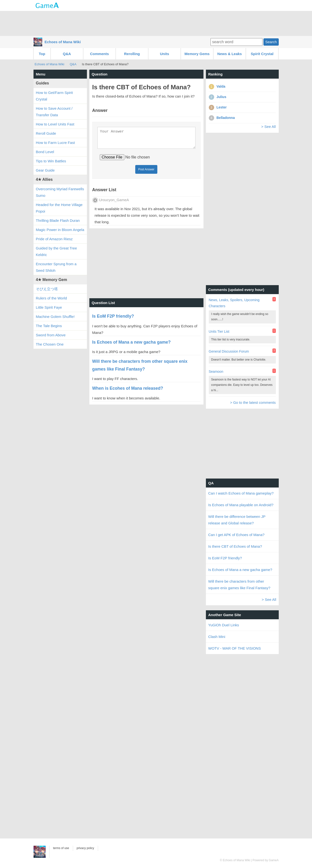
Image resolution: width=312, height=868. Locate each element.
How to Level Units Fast (55, 124)
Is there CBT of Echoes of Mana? (235, 546)
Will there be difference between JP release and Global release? (237, 520)
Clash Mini (217, 637)
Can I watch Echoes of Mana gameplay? (241, 493)
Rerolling (132, 54)
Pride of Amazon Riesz (54, 239)
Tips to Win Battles (51, 161)
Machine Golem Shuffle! (55, 317)
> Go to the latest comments (253, 402)
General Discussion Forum (229, 351)
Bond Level (45, 152)
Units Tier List (219, 331)
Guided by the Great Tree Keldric (56, 251)
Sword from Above (51, 335)
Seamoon (216, 372)
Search (271, 42)
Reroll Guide (46, 133)
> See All (269, 127)
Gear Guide (45, 170)
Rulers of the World (51, 298)
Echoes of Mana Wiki (63, 42)
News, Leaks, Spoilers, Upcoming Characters (234, 303)
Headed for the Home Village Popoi (59, 208)
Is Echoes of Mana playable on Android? (241, 505)
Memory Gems (197, 54)
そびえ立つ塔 (47, 289)
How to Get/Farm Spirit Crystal (55, 96)
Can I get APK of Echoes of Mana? (236, 535)
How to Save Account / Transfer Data (54, 112)
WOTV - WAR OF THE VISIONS (235, 648)
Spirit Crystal (262, 54)
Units (165, 54)
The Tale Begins (49, 326)
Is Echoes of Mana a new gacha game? (240, 570)
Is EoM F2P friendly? (225, 558)
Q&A (67, 54)
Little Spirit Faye (49, 307)
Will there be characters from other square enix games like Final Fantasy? (239, 585)
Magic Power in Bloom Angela (60, 230)
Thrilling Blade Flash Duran (58, 220)
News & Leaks (230, 54)
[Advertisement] (156, 23)
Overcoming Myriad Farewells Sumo (60, 192)
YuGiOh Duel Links (224, 625)
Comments (100, 54)
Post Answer (146, 172)
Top (42, 54)
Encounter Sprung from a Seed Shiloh (56, 267)
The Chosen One (50, 344)
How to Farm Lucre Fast (55, 143)
